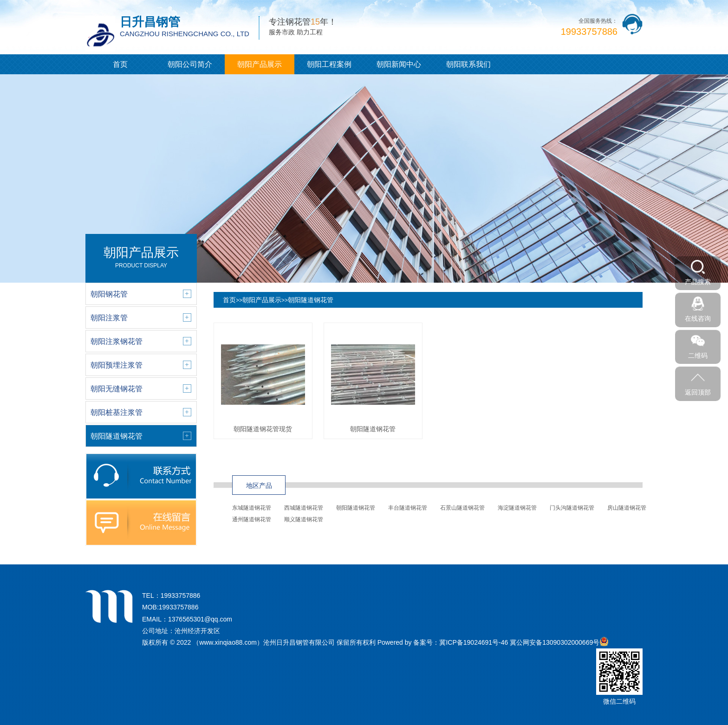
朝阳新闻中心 (399, 64)
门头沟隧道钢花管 (572, 508)
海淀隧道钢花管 (517, 508)
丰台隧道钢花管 (408, 508)
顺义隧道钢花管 (304, 519)
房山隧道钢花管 (627, 508)
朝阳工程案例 (329, 64)
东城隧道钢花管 (252, 508)
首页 (120, 64)
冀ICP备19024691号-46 (474, 642)
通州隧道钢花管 (252, 519)
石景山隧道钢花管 (462, 508)
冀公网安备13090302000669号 (555, 642)
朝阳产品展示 (260, 64)
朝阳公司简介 (190, 64)
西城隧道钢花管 (304, 508)
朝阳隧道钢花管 (311, 300)
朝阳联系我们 (468, 64)
